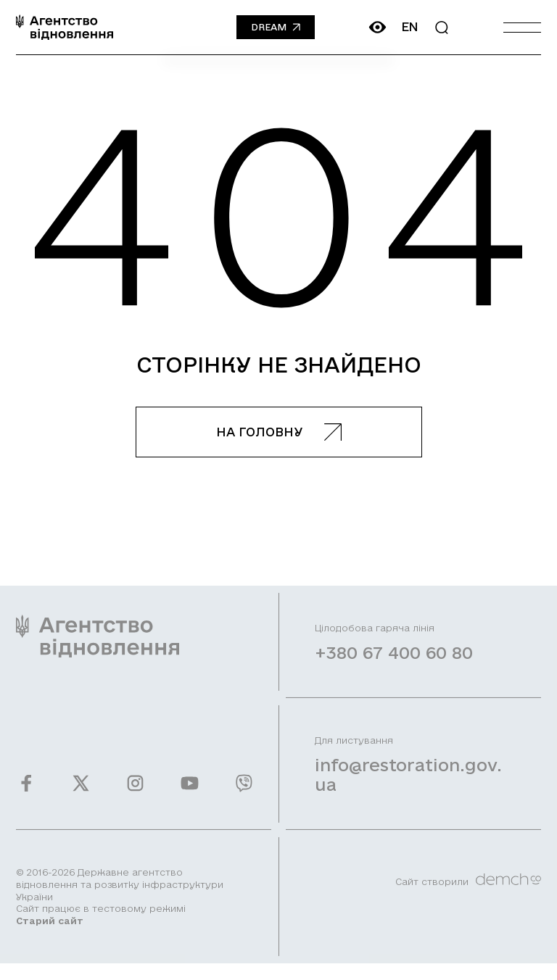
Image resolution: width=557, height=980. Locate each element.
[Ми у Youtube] (190, 792)
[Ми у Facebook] (26, 792)
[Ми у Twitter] (81, 792)
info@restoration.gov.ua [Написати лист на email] (408, 783)
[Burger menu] (522, 27)
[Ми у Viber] (244, 792)
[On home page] (65, 27)
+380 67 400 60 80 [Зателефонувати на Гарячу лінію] (394, 661)
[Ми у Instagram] (135, 792)
